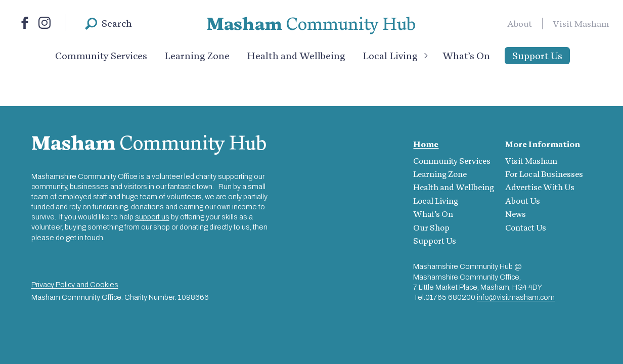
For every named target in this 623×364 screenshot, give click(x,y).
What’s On (466, 56)
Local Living (390, 56)
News (516, 214)
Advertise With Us (540, 187)
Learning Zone (197, 56)
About (520, 24)
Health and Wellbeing (296, 56)
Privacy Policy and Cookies (75, 285)
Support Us (537, 56)
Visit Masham (581, 24)
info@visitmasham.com (516, 297)
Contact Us (526, 227)
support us (152, 217)
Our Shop (431, 227)
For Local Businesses (544, 174)
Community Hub (311, 24)
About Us (523, 201)
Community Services (101, 56)
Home (426, 144)
